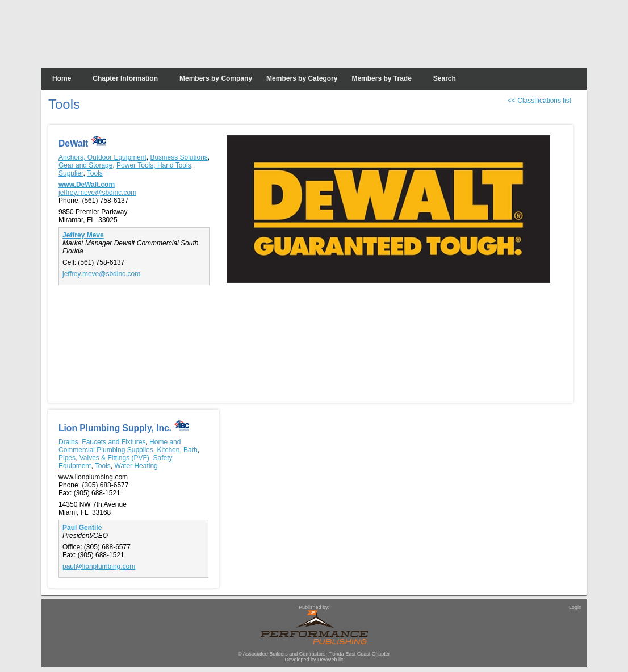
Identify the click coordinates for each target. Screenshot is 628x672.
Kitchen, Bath (177, 450)
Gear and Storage (85, 165)
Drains (68, 442)
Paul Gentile (82, 528)
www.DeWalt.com (87, 185)
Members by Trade (381, 78)
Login (575, 607)
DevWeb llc (330, 660)
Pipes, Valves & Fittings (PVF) (104, 458)
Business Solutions (179, 157)
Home (62, 78)
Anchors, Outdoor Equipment (102, 157)
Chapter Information (125, 78)
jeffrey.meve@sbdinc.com (97, 193)
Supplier (71, 173)
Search (445, 78)
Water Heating (136, 466)
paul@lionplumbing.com (99, 566)
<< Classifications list (539, 101)
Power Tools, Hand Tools (154, 165)
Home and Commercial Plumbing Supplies (120, 446)
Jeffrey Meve (83, 235)
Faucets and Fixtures (114, 442)
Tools (95, 173)
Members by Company (216, 78)
